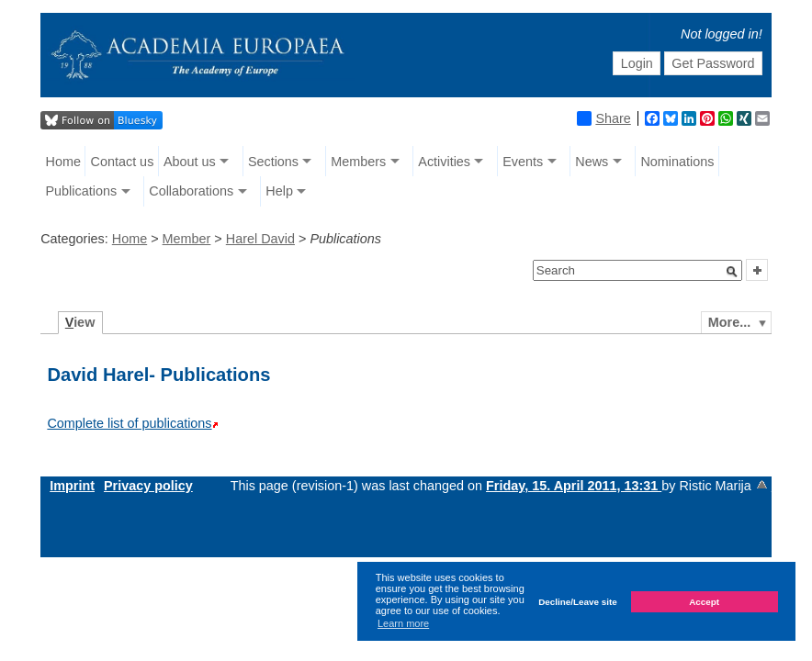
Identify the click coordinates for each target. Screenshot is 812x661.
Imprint (72, 486)
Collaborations (191, 191)
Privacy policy (148, 486)
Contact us (123, 162)
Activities (444, 162)
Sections (273, 162)
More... (729, 322)
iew (80, 322)
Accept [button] (704, 602)
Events (523, 162)
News (592, 162)
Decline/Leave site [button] (578, 602)
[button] (732, 272)
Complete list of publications (129, 423)
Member (187, 239)
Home (63, 162)
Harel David (260, 239)
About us (190, 162)
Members (358, 162)
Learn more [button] (403, 623)
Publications (82, 191)
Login (637, 63)
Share (603, 118)
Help (279, 191)
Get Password (713, 63)
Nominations (677, 162)
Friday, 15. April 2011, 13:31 (574, 486)
